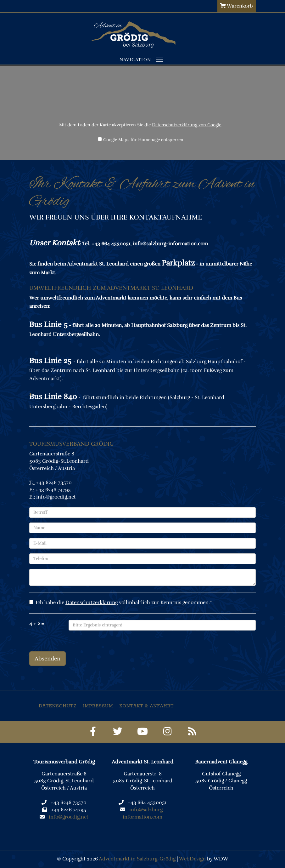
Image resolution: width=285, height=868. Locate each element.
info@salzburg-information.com (170, 244)
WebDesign (192, 859)
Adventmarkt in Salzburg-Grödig (137, 859)
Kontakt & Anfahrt (146, 706)
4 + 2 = (37, 624)
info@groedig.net (56, 497)
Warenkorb (237, 6)
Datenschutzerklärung (92, 602)
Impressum (98, 706)
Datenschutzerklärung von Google (187, 125)
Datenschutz (58, 706)
